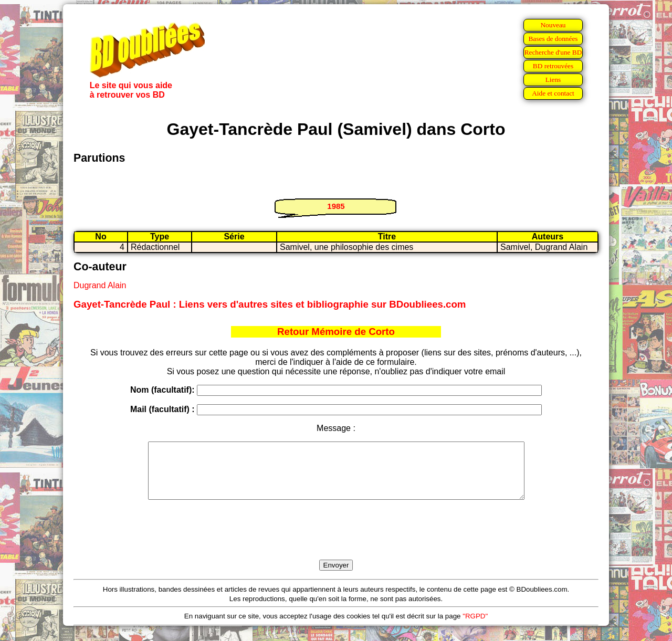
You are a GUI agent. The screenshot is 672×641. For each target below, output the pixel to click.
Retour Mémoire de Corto (336, 332)
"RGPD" (475, 627)
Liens (553, 80)
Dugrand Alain (100, 285)
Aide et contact (553, 93)
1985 (336, 206)
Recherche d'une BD (553, 52)
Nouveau (553, 25)
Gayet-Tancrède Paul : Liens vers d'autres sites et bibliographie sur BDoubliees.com (270, 304)
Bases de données (553, 39)
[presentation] (336, 542)
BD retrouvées (553, 66)
